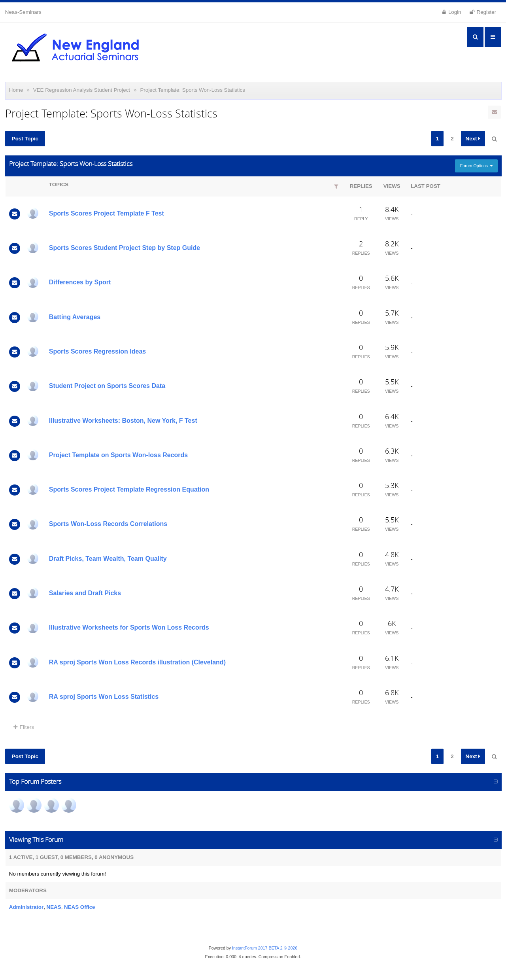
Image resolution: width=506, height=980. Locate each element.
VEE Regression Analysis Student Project (82, 90)
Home (16, 90)
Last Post (426, 186)
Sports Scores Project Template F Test (107, 213)
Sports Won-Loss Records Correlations (108, 524)
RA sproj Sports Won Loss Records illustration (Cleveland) (137, 662)
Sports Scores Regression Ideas (97, 351)
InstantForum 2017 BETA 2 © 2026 (265, 948)
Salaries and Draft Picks (85, 593)
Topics (59, 184)
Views (392, 186)
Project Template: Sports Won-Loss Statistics (192, 90)
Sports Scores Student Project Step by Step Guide (125, 248)
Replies (361, 186)
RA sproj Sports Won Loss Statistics (104, 697)
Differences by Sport (80, 282)
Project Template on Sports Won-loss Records (118, 455)
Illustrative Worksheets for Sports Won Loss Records (129, 627)
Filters (24, 727)
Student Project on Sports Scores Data (107, 386)
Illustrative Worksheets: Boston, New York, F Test (123, 421)
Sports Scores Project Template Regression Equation (129, 489)
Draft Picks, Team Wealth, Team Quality (108, 559)
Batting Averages (75, 317)
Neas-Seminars (23, 12)
